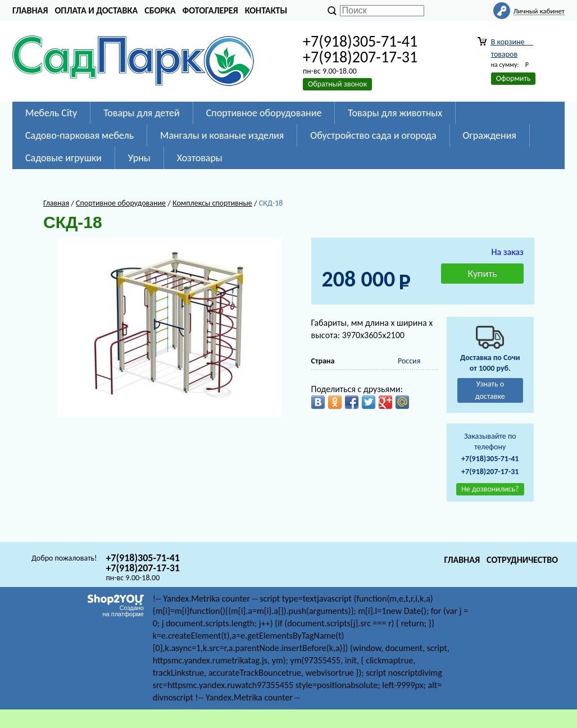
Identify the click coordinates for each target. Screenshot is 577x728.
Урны (139, 158)
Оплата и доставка (96, 10)
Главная (30, 10)
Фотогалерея (210, 10)
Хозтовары (200, 158)
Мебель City (51, 113)
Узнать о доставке (490, 390)
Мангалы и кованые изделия (222, 135)
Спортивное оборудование (264, 113)
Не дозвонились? (490, 489)
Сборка (160, 10)
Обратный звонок (337, 84)
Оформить (514, 78)
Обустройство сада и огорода (373, 135)
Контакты (266, 10)
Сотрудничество (522, 560)
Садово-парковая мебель (79, 135)
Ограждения (490, 135)
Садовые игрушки (63, 158)
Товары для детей (141, 113)
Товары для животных (395, 113)
